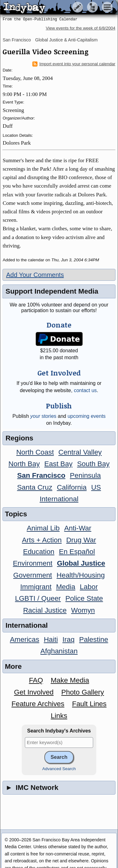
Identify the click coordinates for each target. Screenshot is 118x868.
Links (59, 716)
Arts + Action (42, 540)
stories (43, 416)
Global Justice (81, 563)
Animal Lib (43, 528)
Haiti (51, 639)
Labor (89, 587)
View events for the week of (80, 28)
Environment (33, 563)
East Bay (59, 464)
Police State (84, 598)
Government (33, 575)
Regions (19, 438)
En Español (77, 552)
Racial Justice (45, 610)
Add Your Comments (35, 275)
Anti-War (78, 528)
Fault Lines (89, 704)
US (96, 487)
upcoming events (87, 416)
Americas (24, 639)
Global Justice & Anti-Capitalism (66, 40)
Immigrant (36, 587)
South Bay (93, 464)
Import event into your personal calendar (74, 64)
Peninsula (85, 475)
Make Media (70, 680)
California (72, 487)
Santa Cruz (35, 487)
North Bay (24, 464)
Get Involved (34, 692)
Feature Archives (38, 704)
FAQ (36, 680)
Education (39, 552)
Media (66, 587)
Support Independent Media (52, 291)
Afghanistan (59, 651)
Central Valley (80, 452)
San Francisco (17, 40)
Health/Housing (81, 575)
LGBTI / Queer (38, 598)
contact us (85, 390)
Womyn (83, 610)
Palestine (93, 639)
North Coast (35, 452)
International (59, 499)
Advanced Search (59, 769)
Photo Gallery (83, 692)
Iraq (68, 639)
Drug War (81, 540)
